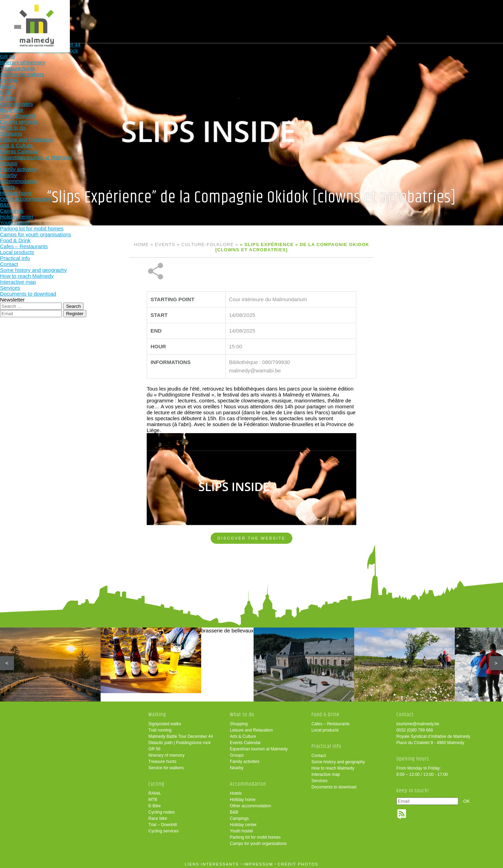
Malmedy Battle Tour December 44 (181, 734)
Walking (147, 17)
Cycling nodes (162, 810)
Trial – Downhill (163, 823)
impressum (258, 862)
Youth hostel (241, 829)
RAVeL (155, 791)
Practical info (375, 17)
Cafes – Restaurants (330, 722)
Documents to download (334, 785)
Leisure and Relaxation (251, 728)
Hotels (236, 791)
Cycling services (164, 829)
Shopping (239, 722)
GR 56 (155, 747)
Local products (325, 728)
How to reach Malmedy (333, 766)
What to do (238, 17)
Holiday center (243, 823)
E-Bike (155, 804)
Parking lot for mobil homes (255, 835)
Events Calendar (245, 741)
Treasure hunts (162, 759)
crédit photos (298, 862)
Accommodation (284, 17)
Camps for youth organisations (258, 841)
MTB (153, 797)
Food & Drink (330, 17)
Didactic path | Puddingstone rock (180, 741)
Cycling (192, 17)
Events (165, 244)
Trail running (160, 728)
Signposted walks (165, 722)
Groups (237, 753)
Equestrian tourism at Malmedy (259, 747)
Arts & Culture (243, 734)
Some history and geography (338, 760)
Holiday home (243, 797)
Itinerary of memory (166, 753)
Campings (239, 816)
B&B (234, 810)
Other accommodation (250, 804)
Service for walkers (166, 766)
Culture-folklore (207, 244)
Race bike (158, 816)
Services (319, 779)
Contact (318, 754)
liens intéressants (212, 862)
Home (141, 244)
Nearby (237, 766)
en (476, 11)
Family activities (245, 759)
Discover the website (252, 515)
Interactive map (326, 772)
